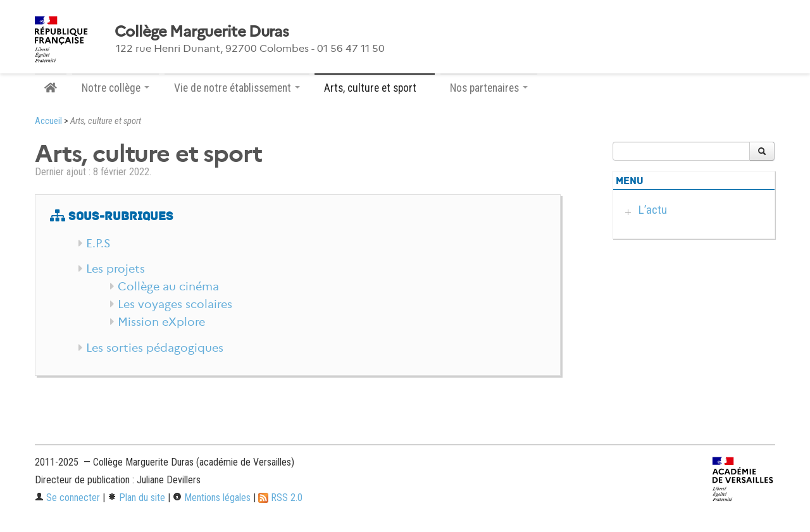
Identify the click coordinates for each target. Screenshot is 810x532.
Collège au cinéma (168, 287)
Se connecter (67, 498)
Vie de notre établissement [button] (237, 88)
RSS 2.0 (280, 498)
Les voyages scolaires (175, 304)
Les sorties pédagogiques (155, 348)
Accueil (48, 121)
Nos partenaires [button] (489, 88)
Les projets (115, 269)
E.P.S (98, 244)
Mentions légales (212, 498)
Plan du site (136, 498)
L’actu (653, 210)
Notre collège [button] (115, 88)
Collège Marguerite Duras (202, 32)
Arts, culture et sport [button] (375, 88)
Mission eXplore (161, 322)
